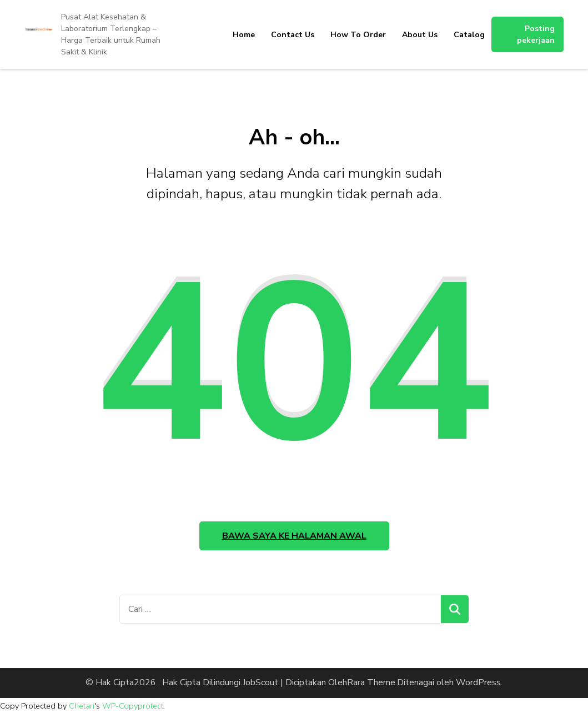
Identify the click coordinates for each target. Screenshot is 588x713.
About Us (420, 35)
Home (244, 35)
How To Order (358, 35)
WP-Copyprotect (133, 706)
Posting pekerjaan (536, 34)
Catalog (469, 35)
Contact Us (293, 35)
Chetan (82, 706)
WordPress (478, 682)
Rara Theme (371, 682)
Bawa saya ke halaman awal (294, 536)
